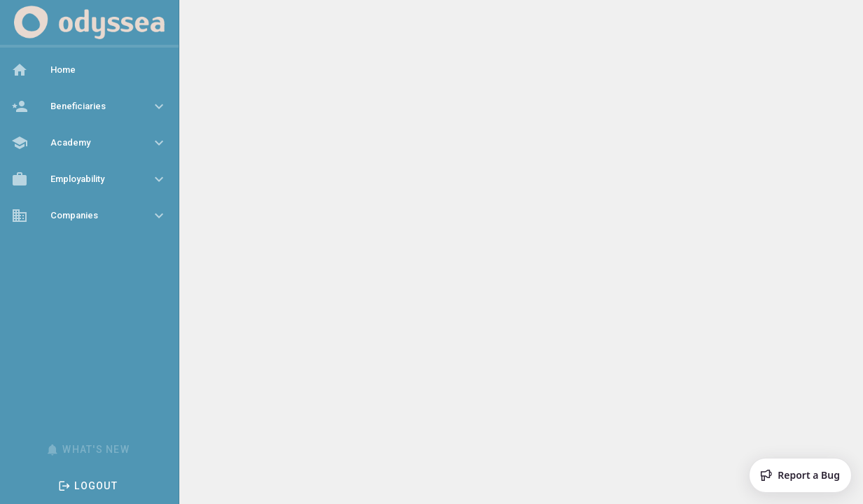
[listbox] (89, 144)
